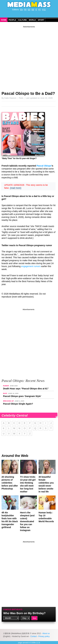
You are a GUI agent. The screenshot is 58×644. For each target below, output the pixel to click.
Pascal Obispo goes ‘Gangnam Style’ (22, 396)
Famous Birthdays (13, 610)
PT (40, 10)
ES (29, 10)
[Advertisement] (29, 57)
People (12, 20)
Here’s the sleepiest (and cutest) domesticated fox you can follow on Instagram (27, 521)
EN (21, 10)
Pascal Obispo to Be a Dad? (28, 93)
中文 (44, 10)
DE (33, 10)
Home (4, 20)
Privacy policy (44, 636)
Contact (33, 636)
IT (36, 10)
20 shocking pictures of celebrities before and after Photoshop (10, 483)
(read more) (16, 188)
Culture (22, 20)
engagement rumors (31, 266)
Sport (41, 20)
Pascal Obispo (44, 166)
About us (46, 633)
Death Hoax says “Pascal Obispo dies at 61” (26, 389)
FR (25, 10)
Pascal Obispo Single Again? (18, 404)
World (32, 20)
